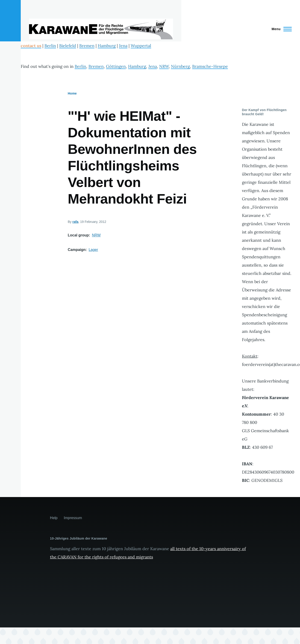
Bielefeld (68, 46)
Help (54, 518)
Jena (123, 46)
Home (72, 93)
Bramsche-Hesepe (210, 66)
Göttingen (116, 66)
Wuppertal (141, 46)
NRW (164, 66)
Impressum (73, 518)
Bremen (87, 46)
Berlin (50, 46)
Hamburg (107, 46)
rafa (75, 222)
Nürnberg (180, 66)
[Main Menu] (280, 29)
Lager (93, 250)
